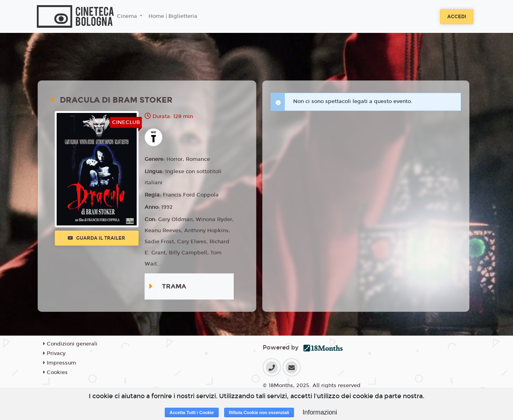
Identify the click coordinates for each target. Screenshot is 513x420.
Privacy (54, 353)
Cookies (55, 372)
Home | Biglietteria (173, 16)
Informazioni (320, 412)
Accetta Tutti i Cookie (192, 412)
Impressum (60, 363)
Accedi (457, 17)
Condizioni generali (70, 344)
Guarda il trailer (96, 238)
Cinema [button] (128, 16)
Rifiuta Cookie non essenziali (259, 412)
